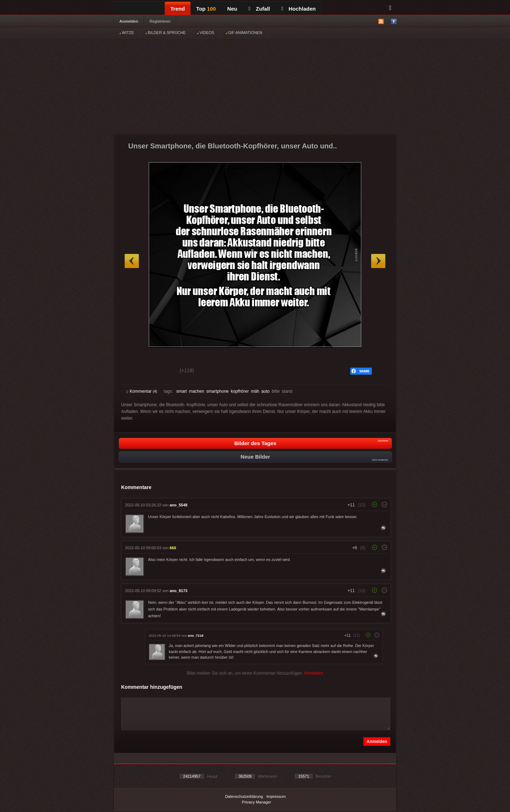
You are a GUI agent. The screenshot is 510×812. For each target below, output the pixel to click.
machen (197, 391)
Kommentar (142, 391)
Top (206, 9)
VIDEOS (206, 33)
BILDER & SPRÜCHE (165, 33)
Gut (134, 371)
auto (265, 391)
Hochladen (298, 9)
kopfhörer (240, 391)
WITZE (127, 33)
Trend (178, 9)
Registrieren (160, 21)
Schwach (161, 371)
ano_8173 (178, 591)
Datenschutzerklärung (244, 796)
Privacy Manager (257, 802)
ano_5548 (178, 505)
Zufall (259, 9)
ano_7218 (195, 635)
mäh (255, 391)
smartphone (217, 391)
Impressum (276, 796)
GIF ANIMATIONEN (244, 33)
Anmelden (129, 21)
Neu (232, 9)
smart (182, 391)
